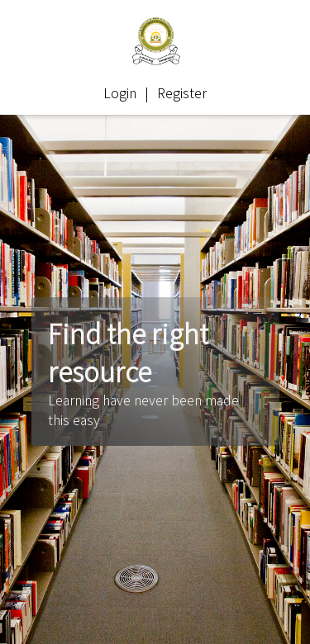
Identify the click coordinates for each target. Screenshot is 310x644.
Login (120, 92)
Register (182, 92)
